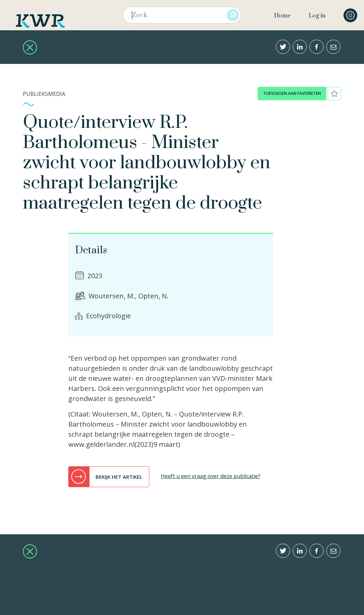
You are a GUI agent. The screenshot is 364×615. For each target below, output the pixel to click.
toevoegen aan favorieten (292, 93)
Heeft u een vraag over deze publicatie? (211, 476)
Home (282, 16)
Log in (317, 16)
